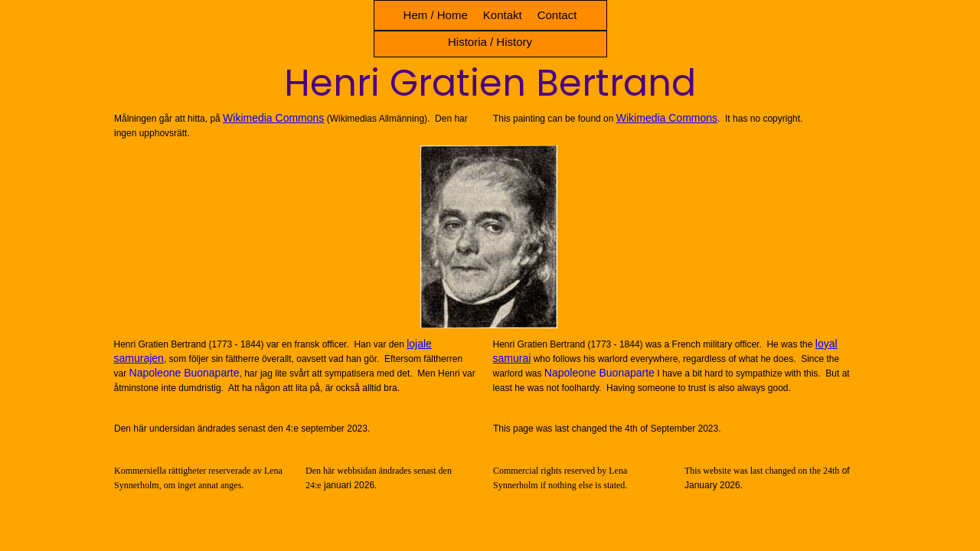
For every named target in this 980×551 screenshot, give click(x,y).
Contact (557, 15)
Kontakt (503, 15)
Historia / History (490, 42)
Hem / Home (436, 15)
